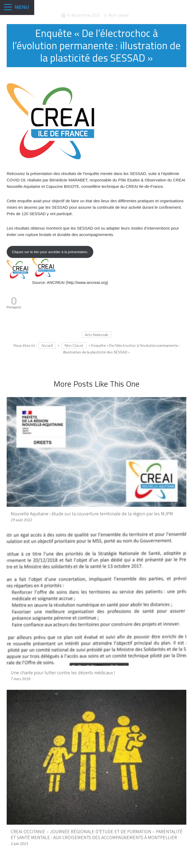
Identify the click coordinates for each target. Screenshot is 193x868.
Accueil (47, 345)
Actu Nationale (97, 335)
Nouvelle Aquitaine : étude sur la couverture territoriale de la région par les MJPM (92, 514)
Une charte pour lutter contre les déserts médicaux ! (63, 673)
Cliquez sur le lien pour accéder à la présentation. (50, 252)
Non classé (119, 15)
